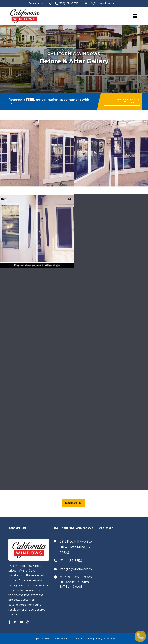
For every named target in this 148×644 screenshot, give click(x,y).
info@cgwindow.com (101, 3)
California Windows (61, 639)
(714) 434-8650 (67, 3)
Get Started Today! (128, 101)
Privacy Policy (102, 639)
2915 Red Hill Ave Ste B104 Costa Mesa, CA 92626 (76, 547)
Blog (113, 639)
